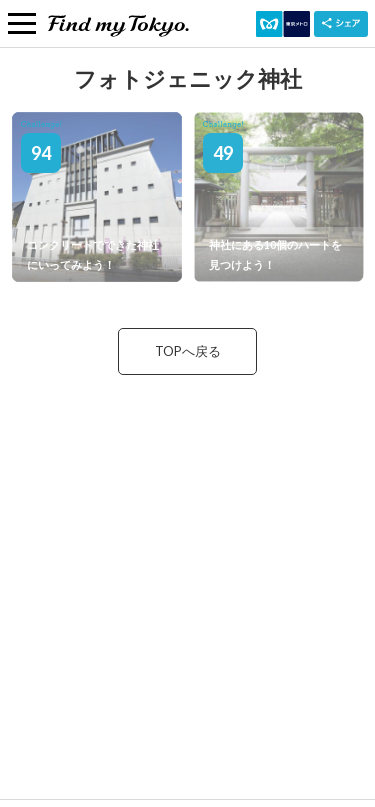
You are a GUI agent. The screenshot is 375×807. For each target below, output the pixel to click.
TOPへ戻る (188, 351)
